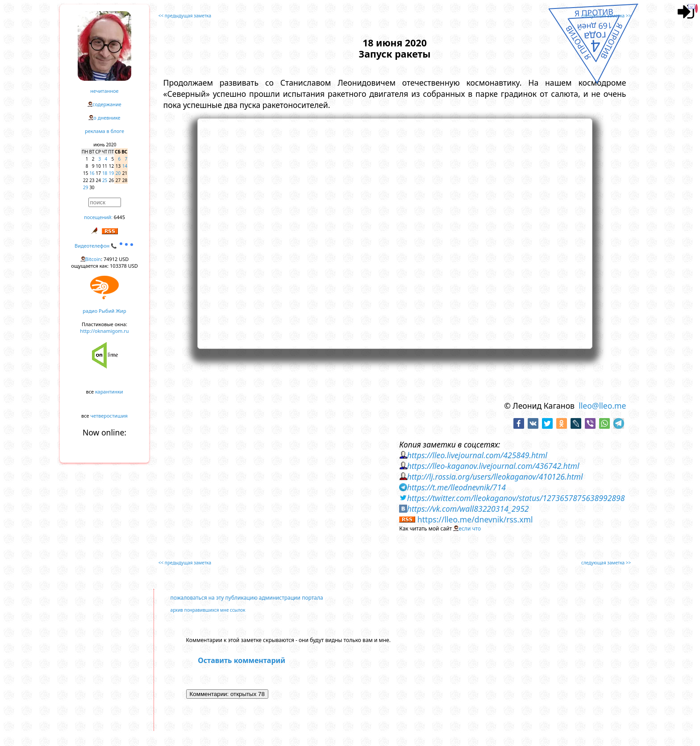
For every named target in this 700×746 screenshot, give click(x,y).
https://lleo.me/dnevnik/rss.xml (475, 519)
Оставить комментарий (242, 660)
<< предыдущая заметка (185, 16)
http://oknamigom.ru (104, 331)
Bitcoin (93, 259)
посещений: (98, 217)
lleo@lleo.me (602, 406)
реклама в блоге (104, 131)
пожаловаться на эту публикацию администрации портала (247, 598)
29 (85, 187)
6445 (119, 217)
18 (105, 173)
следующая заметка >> (606, 16)
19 (111, 173)
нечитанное (104, 91)
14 (125, 166)
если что (470, 528)
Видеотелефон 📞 (104, 246)
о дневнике (107, 118)
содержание (107, 104)
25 (105, 180)
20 (118, 173)
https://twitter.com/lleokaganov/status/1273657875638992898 (516, 498)
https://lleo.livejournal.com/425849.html (477, 455)
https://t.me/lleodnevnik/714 (456, 487)
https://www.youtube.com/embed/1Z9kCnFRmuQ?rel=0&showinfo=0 (395, 232)
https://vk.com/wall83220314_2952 (468, 509)
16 (92, 173)
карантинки (109, 392)
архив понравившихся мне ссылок (208, 610)
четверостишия (109, 416)
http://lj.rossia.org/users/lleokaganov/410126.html (495, 477)
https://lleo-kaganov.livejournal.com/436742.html (493, 466)
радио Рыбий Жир (104, 311)
